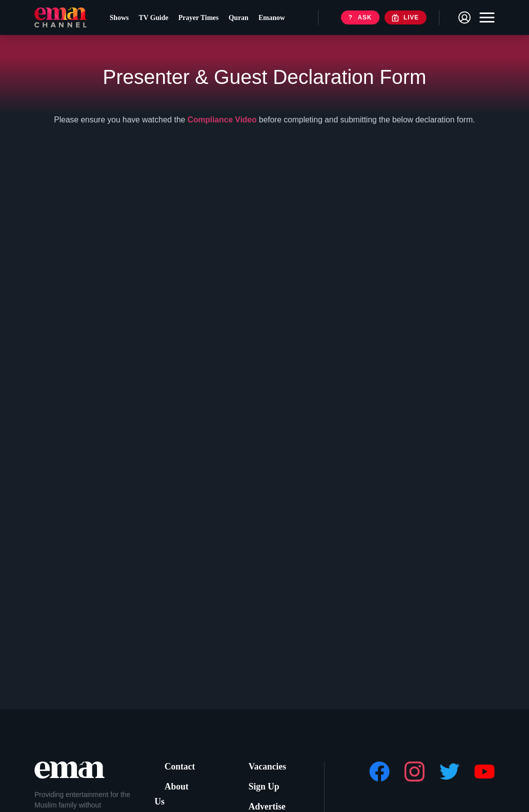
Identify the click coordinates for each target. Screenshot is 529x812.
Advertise (265, 802)
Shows (125, 20)
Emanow (278, 20)
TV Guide (160, 20)
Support (178, 802)
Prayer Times (205, 20)
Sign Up (262, 784)
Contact (178, 765)
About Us (180, 784)
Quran (245, 20)
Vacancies (265, 765)
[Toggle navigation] (484, 20)
